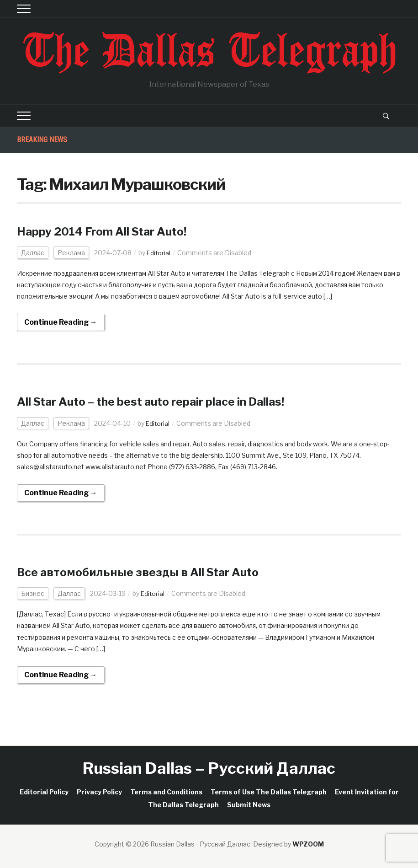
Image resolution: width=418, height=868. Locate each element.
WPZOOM (308, 844)
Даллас (33, 253)
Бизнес (33, 593)
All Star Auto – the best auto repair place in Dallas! (175, 401)
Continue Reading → (61, 322)
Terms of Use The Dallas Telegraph (269, 792)
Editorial (159, 253)
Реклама (71, 253)
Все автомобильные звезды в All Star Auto (156, 572)
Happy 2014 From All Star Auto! (115, 231)
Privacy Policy (99, 792)
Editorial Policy (44, 792)
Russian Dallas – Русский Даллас (209, 768)
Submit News (249, 805)
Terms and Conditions (166, 792)
